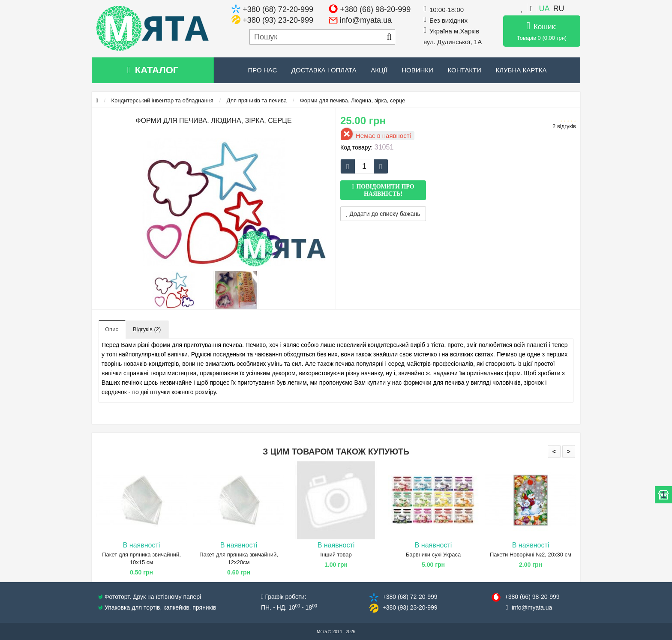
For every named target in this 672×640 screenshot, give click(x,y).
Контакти (464, 70)
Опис (112, 329)
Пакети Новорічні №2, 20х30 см (531, 555)
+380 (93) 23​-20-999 (410, 607)
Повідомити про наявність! (385, 190)
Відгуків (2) (147, 329)
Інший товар (336, 555)
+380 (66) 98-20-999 (376, 9)
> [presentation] (569, 452)
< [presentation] (554, 452)
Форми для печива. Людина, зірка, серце (353, 100)
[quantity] (364, 166)
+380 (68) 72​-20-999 (410, 597)
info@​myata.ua (532, 607)
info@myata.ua (366, 20)
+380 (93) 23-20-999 (278, 20)
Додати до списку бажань (383, 214)
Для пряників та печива (257, 100)
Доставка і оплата (324, 70)
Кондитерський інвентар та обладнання (162, 100)
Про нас (263, 70)
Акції (379, 70)
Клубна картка (521, 70)
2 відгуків (564, 126)
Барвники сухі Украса (433, 555)
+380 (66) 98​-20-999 (532, 597)
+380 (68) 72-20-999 (278, 9)
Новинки (417, 70)
